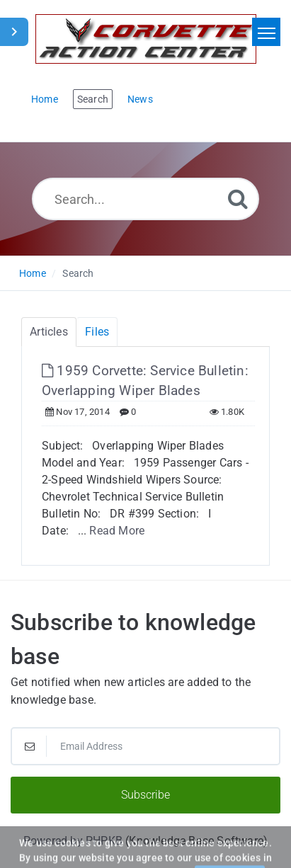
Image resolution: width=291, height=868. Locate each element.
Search (78, 273)
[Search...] (145, 199)
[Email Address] (145, 746)
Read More (117, 531)
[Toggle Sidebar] (14, 32)
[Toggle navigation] (266, 32)
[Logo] (146, 39)
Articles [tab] (49, 332)
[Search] (238, 199)
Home (33, 273)
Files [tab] (97, 332)
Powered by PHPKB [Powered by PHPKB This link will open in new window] (73, 841)
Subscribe (145, 795)
